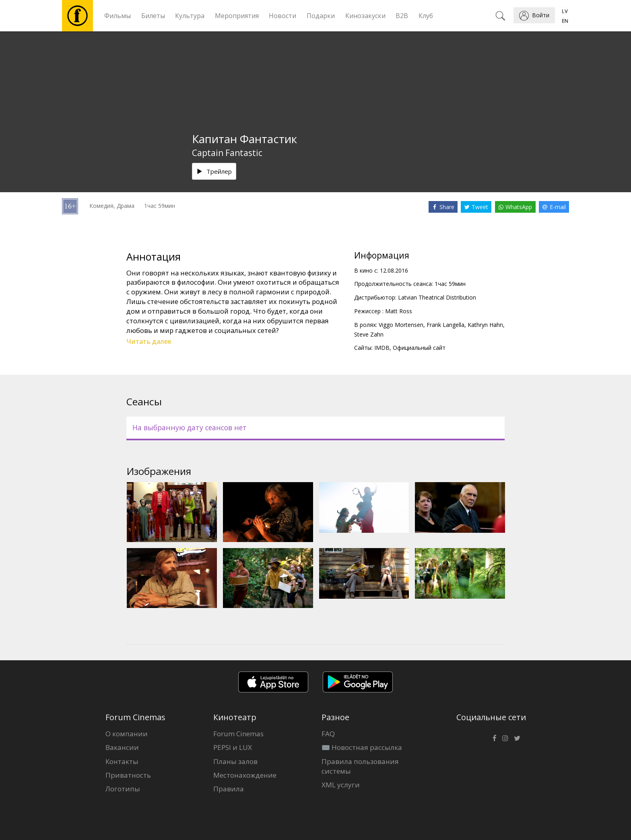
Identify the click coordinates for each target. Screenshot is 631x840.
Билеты (153, 16)
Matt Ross (399, 311)
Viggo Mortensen (401, 325)
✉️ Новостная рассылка (362, 747)
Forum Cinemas (238, 734)
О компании (127, 734)
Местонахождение (245, 775)
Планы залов (235, 761)
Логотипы (123, 789)
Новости (283, 16)
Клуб (426, 16)
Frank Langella (445, 325)
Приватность (128, 775)
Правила (229, 789)
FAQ (328, 734)
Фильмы (118, 16)
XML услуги (341, 785)
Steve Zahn (369, 334)
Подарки (321, 16)
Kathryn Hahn (485, 325)
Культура (190, 16)
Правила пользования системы (360, 766)
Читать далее (149, 341)
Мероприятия (237, 16)
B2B (402, 16)
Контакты (122, 761)
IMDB (382, 348)
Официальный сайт (419, 348)
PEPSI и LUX (233, 747)
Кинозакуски (365, 16)
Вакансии (122, 747)
